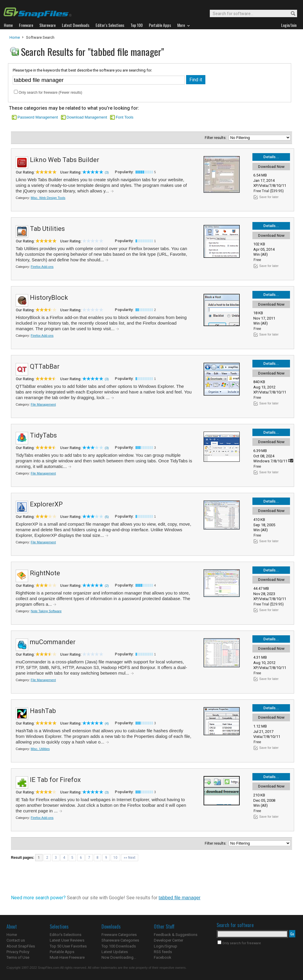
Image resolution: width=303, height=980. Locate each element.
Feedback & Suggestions (176, 935)
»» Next (130, 858)
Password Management (38, 117)
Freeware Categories (119, 935)
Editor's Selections (66, 935)
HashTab (43, 711)
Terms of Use (18, 957)
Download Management (87, 117)
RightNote (45, 573)
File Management (43, 404)
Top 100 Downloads (119, 946)
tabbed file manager (179, 898)
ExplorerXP (46, 504)
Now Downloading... (119, 957)
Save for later (269, 197)
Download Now (271, 167)
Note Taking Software (46, 611)
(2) (107, 586)
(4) (107, 723)
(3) (107, 172)
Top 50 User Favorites (68, 946)
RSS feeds (163, 952)
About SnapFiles (21, 946)
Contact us (16, 940)
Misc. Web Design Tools (48, 198)
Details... (271, 157)
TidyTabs (43, 435)
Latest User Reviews (67, 940)
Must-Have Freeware (67, 957)
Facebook (163, 957)
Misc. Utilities (40, 749)
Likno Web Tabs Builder (65, 160)
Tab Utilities (47, 229)
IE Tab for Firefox (55, 780)
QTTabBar (45, 366)
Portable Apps (62, 952)
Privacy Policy (18, 952)
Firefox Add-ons (42, 267)
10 (115, 858)
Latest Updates (115, 952)
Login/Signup (166, 946)
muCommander (53, 642)
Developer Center (169, 940)
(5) (107, 517)
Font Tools (125, 117)
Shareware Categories (120, 940)
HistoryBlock (49, 298)
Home (15, 37)
